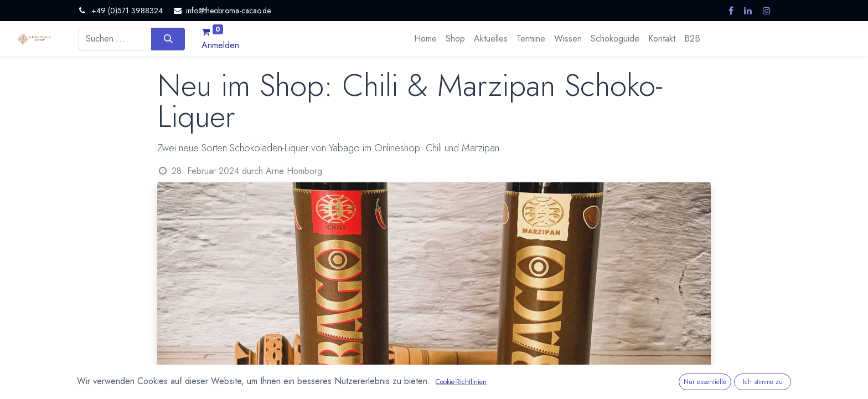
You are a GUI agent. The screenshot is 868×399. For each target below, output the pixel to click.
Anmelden (220, 45)
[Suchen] (168, 39)
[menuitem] (425, 39)
